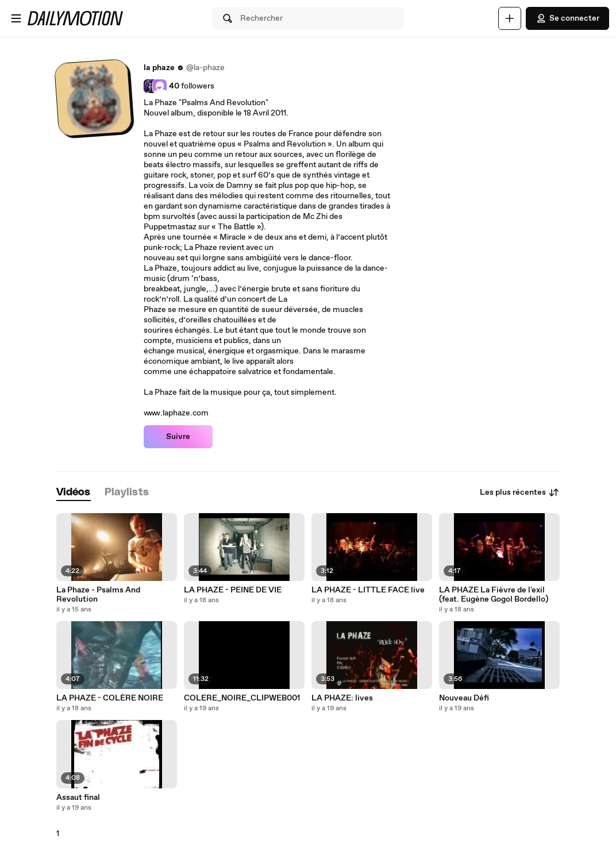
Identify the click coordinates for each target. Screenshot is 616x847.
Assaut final (78, 798)
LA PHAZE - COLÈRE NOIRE (110, 698)
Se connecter (567, 18)
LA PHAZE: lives (342, 698)
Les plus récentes (520, 492)
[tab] (74, 493)
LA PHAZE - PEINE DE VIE (233, 590)
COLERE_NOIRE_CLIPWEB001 (242, 698)
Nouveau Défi (464, 698)
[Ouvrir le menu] (16, 18)
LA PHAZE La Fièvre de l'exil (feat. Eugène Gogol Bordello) (494, 595)
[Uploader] (510, 18)
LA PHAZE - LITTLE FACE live (368, 590)
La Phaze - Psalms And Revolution (98, 595)
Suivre (178, 437)
